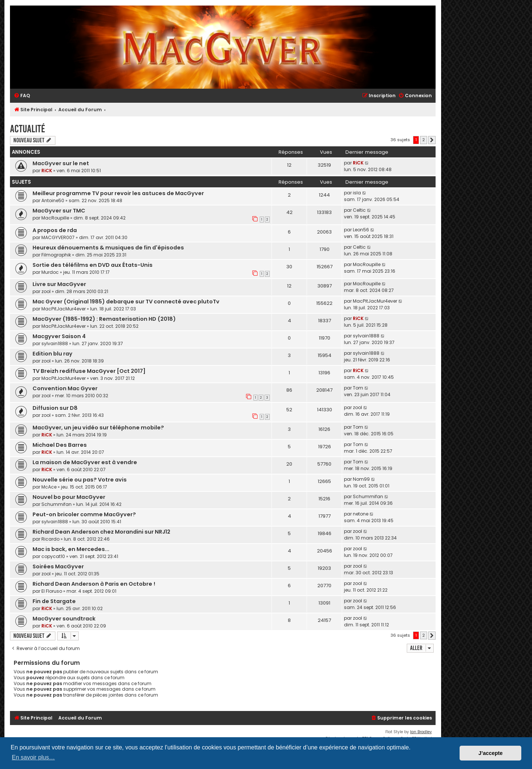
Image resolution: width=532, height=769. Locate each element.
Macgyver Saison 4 (59, 336)
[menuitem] (22, 96)
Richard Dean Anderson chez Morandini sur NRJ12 (101, 532)
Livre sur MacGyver (59, 284)
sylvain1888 (55, 343)
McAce (49, 487)
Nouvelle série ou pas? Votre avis (80, 480)
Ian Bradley (421, 732)
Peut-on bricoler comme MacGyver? (84, 514)
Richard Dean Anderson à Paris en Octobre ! (94, 584)
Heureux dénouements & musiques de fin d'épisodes (108, 248)
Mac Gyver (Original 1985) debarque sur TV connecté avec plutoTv (126, 302)
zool (46, 291)
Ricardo (50, 539)
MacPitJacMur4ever (64, 309)
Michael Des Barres (60, 445)
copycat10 (53, 556)
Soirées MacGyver (58, 566)
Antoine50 (53, 200)
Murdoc (50, 272)
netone (361, 514)
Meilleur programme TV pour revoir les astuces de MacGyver (118, 193)
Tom (358, 388)
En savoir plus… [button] (33, 757)
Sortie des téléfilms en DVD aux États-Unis (93, 265)
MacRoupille (55, 218)
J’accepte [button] (491, 753)
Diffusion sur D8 (55, 408)
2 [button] (424, 140)
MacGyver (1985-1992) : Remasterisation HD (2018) (104, 319)
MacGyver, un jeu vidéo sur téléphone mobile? (98, 428)
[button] (432, 140)
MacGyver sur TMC (59, 211)
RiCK (47, 171)
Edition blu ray (52, 354)
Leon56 (361, 230)
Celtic (359, 210)
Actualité (28, 129)
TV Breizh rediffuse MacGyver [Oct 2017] (89, 371)
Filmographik (56, 255)
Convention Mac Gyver (65, 388)
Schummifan (57, 504)
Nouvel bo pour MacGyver (69, 497)
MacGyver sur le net (61, 163)
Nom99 (361, 479)
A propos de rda (55, 230)
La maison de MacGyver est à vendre (85, 462)
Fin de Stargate (54, 601)
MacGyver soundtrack (64, 619)
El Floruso (52, 591)
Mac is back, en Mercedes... (71, 549)
